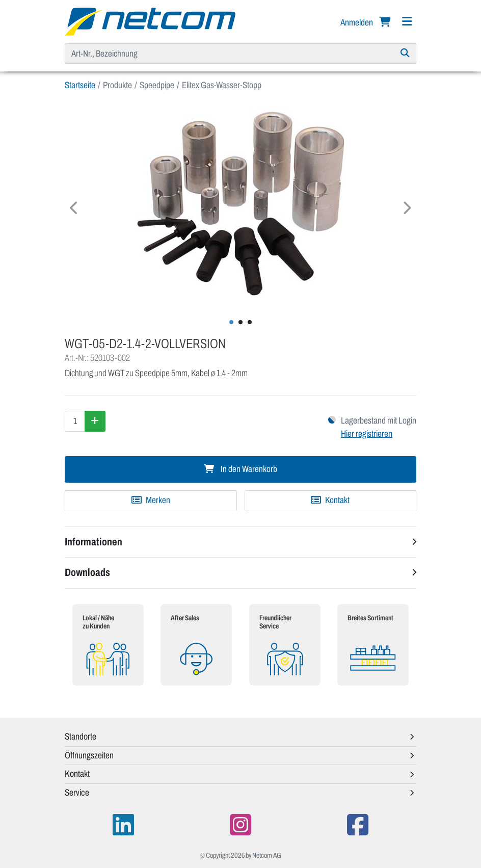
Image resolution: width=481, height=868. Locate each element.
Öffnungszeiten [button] (89, 755)
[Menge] (75, 421)
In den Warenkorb (240, 469)
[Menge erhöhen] (95, 421)
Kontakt (330, 500)
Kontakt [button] (77, 774)
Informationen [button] (93, 542)
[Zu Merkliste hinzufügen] (151, 501)
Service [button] (77, 793)
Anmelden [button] (357, 22)
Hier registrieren (367, 434)
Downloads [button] (87, 572)
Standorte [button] (81, 737)
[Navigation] (407, 22)
